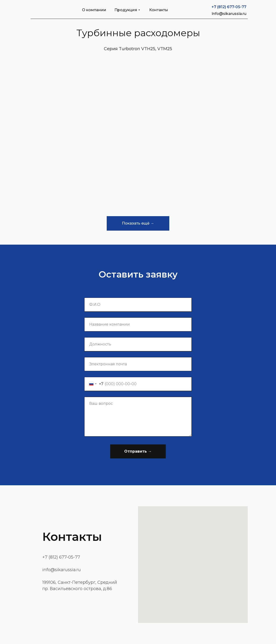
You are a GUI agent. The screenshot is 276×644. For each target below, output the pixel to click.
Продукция (126, 10)
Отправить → (138, 451)
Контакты (159, 10)
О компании (94, 10)
